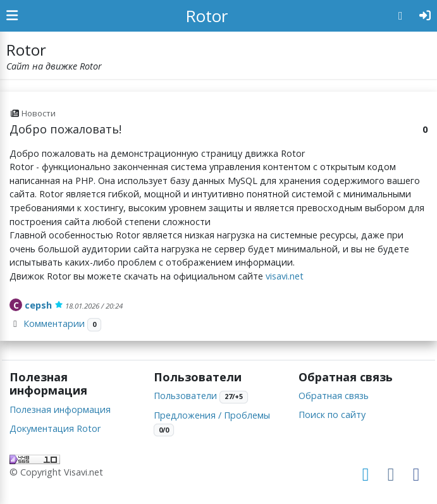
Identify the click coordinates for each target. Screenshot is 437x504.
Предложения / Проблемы (212, 415)
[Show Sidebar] (12, 16)
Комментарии (54, 323)
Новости (39, 113)
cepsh (38, 305)
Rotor (206, 16)
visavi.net (285, 276)
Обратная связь (334, 396)
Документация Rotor (55, 428)
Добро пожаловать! (65, 129)
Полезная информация (60, 409)
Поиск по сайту (332, 415)
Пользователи (185, 396)
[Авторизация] (425, 16)
